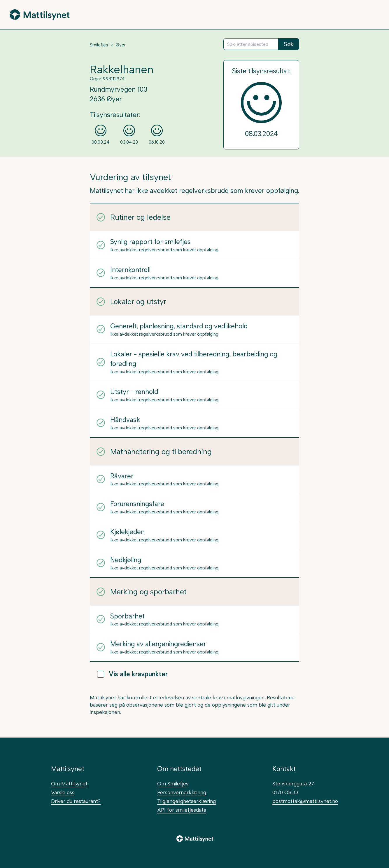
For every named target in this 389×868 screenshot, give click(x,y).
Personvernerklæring (182, 792)
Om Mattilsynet (69, 784)
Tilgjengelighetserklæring (186, 801)
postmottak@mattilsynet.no (305, 801)
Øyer (121, 45)
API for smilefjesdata (182, 810)
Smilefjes (99, 45)
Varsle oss (63, 792)
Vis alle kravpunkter (132, 674)
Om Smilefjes (173, 784)
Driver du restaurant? (76, 801)
